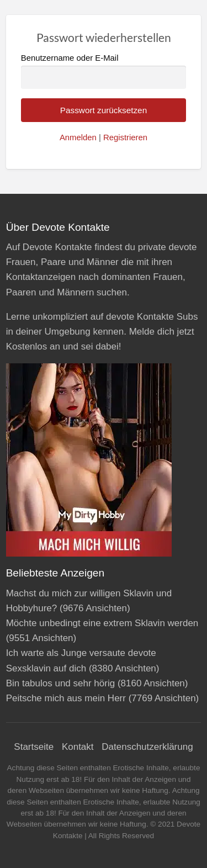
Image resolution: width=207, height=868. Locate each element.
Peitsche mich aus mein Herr (66, 698)
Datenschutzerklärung (147, 747)
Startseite (34, 747)
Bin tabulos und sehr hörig (61, 683)
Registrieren (125, 137)
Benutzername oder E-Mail (104, 71)
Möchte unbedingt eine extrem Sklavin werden (102, 623)
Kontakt (78, 747)
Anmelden (78, 137)
